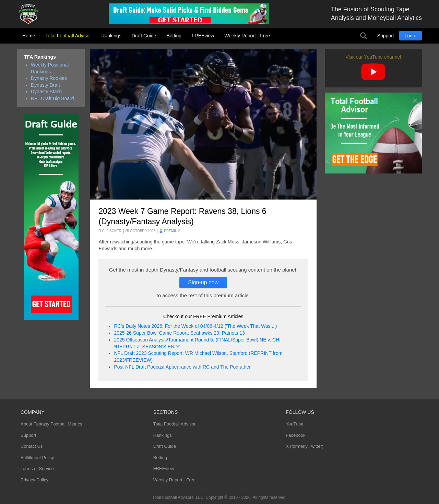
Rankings (111, 36)
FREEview (203, 36)
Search (364, 36)
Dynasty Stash (46, 92)
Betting (174, 36)
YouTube (294, 424)
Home (29, 36)
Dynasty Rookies (49, 78)
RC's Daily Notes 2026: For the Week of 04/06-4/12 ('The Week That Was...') (195, 326)
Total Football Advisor (68, 36)
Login (411, 36)
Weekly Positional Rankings (50, 68)
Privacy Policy (34, 480)
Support (386, 36)
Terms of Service (37, 469)
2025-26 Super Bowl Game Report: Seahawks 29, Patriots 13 (179, 333)
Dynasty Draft (45, 85)
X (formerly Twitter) (305, 446)
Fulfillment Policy (37, 458)
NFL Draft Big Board (52, 98)
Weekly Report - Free (247, 36)
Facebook (295, 435)
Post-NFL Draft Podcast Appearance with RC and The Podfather (182, 367)
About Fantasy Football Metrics (51, 424)
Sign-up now (203, 282)
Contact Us (32, 446)
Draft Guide (144, 36)
